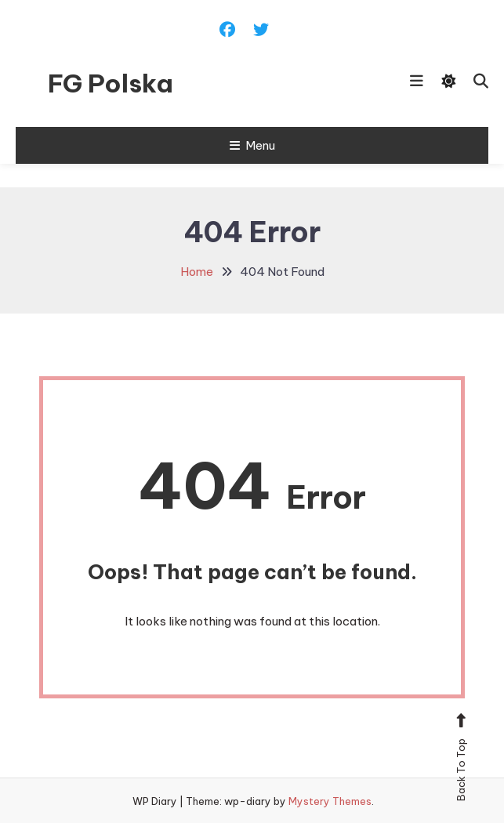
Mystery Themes (330, 801)
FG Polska (111, 83)
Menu (252, 145)
